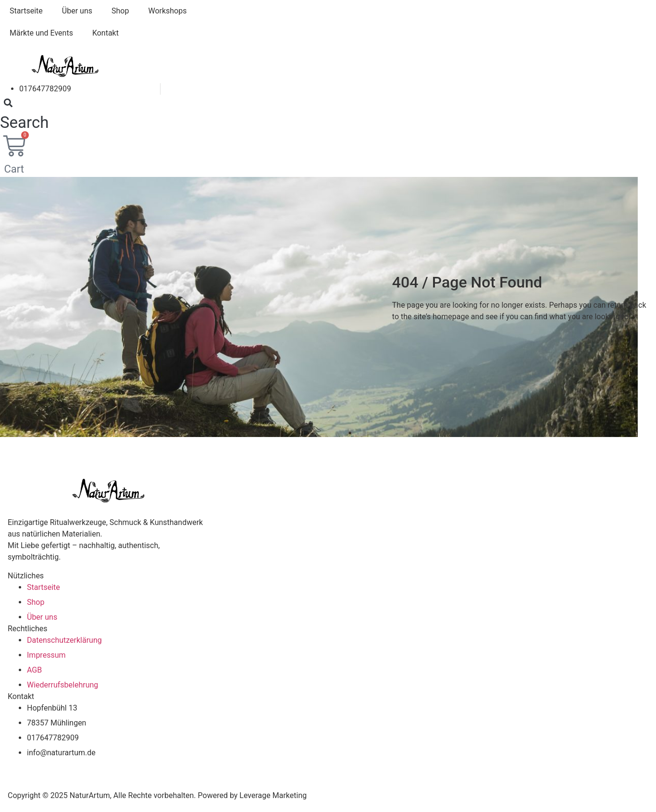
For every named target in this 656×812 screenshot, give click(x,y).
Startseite (26, 11)
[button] (24, 115)
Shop (120, 11)
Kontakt (105, 33)
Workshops (167, 11)
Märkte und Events (41, 33)
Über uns (77, 11)
